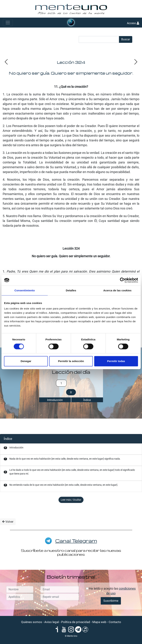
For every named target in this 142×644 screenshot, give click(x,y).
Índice (87, 400)
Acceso (133, 23)
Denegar (26, 361)
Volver (8, 522)
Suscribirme (111, 601)
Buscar (126, 39)
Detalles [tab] (71, 290)
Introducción (55, 400)
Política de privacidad (76, 622)
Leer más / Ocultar (71, 500)
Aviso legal (52, 622)
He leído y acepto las (111, 591)
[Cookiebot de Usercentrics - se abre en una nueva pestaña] (122, 280)
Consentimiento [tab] (25, 290)
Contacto (115, 622)
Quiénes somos (32, 622)
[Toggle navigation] (8, 23)
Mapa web (99, 622)
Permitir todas (116, 361)
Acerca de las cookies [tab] (117, 290)
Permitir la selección (71, 361)
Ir (71, 392)
